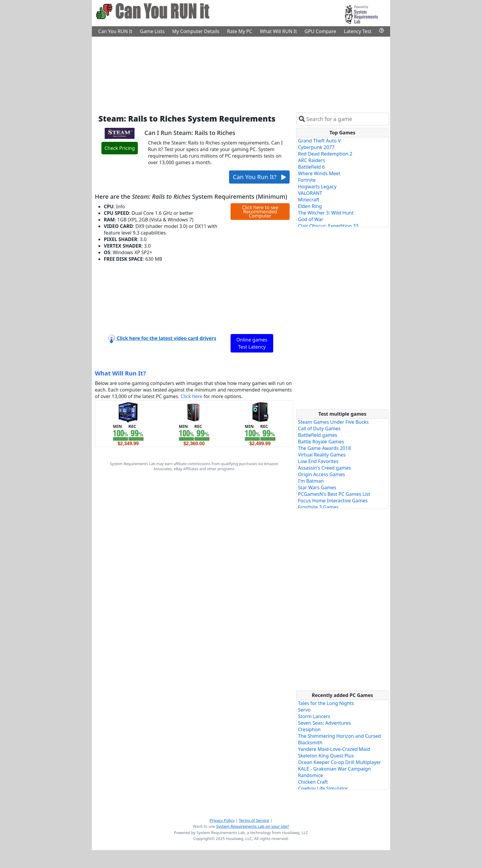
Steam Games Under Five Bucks (333, 422)
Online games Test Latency (252, 343)
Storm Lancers (314, 716)
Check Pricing (119, 148)
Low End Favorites (318, 461)
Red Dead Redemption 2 (325, 154)
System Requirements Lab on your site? (252, 826)
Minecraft (309, 200)
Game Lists (152, 31)
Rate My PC (240, 31)
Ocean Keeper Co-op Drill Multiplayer (339, 762)
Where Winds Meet (319, 173)
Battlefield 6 (311, 167)
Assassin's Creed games (325, 468)
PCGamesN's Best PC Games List (334, 494)
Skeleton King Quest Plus (326, 756)
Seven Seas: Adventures (324, 723)
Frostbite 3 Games (318, 507)
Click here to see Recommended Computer (260, 212)
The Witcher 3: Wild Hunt (326, 213)
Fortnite (307, 180)
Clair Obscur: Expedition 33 (328, 226)
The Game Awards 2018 (324, 448)
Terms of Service (254, 820)
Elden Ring (310, 206)
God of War (311, 219)
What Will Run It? (120, 373)
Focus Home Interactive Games (333, 501)
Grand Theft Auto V (319, 141)
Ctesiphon (309, 729)
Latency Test (358, 31)
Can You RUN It (115, 31)
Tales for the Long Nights (326, 703)
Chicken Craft (313, 782)
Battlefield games (318, 435)
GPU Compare (320, 31)
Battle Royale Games (321, 442)
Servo (304, 710)
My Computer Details (196, 31)
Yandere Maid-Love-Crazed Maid (334, 749)
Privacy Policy (222, 820)
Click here (191, 396)
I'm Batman (311, 481)
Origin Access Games (322, 474)
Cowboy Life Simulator (323, 788)
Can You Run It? (259, 177)
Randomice (310, 775)
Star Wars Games (317, 487)
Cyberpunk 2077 (316, 147)
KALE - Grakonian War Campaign (334, 769)
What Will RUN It (278, 31)
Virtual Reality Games (322, 455)
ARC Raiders (312, 160)
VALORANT (310, 193)
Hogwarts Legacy (317, 187)
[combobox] (346, 119)
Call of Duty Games (319, 428)
